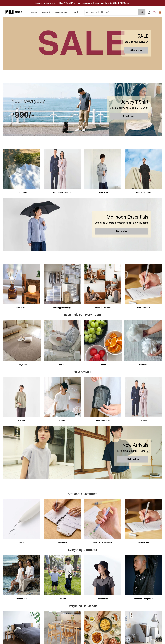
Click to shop (136, 50)
